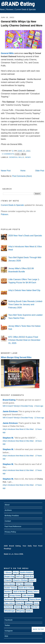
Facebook (9, 620)
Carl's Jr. (19, 576)
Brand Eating (9, 400)
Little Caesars (28, 595)
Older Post (40, 171)
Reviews (10, 9)
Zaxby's (29, 611)
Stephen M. (8, 438)
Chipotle (8, 580)
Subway (18, 607)
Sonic (36, 603)
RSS (6, 636)
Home (23, 171)
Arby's (16, 572)
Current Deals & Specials (25, 9)
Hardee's (8, 592)
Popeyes (29, 603)
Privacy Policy (10, 532)
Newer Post (6, 171)
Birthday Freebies (12, 516)
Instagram (9, 631)
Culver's (32, 580)
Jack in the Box (19, 592)
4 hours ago (39, 406)
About (7, 505)
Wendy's (35, 607)
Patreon (5, 214)
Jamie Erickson (10, 411)
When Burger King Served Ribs (16, 357)
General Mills (7, 53)
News (2, 9)
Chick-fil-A (29, 576)
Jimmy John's (33, 592)
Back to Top (38, 629)
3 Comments (8, 154)
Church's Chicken (20, 580)
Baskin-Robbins (27, 572)
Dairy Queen (9, 584)
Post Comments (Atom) (22, 176)
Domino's (29, 584)
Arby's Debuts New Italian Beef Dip (24, 290)
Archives (8, 510)
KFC (6, 595)
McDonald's (9, 599)
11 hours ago (39, 418)
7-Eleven (8, 572)
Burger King (9, 576)
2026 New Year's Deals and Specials (25, 236)
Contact (8, 521)
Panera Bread (35, 599)
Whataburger (10, 611)
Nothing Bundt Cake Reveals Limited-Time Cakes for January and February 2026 (25, 304)
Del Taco (20, 584)
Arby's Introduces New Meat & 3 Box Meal (18, 429)
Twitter (7, 625)
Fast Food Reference (13, 526)
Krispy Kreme (15, 595)
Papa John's (9, 603)
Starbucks (9, 607)
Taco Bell (26, 607)
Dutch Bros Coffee (26, 588)
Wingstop (21, 611)
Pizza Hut (20, 603)
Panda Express (22, 599)
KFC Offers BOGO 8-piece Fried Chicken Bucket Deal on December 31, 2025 (24, 340)
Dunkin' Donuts (11, 588)
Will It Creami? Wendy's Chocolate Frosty (18, 406)
